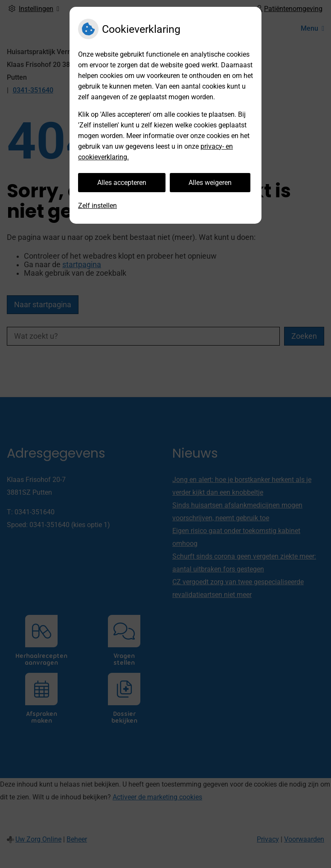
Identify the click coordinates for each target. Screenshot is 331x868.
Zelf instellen (97, 206)
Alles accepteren (122, 183)
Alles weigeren (210, 183)
